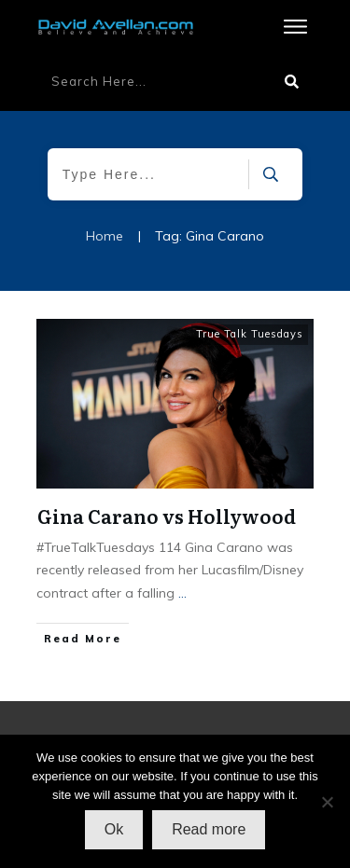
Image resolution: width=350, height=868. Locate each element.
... (182, 593)
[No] (327, 802)
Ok (114, 829)
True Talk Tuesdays (250, 334)
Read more (209, 829)
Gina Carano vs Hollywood (167, 516)
